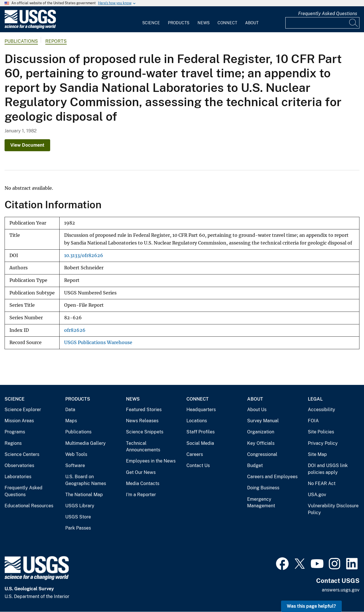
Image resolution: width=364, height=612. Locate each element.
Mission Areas (19, 421)
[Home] (30, 28)
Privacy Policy (323, 443)
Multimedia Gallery (86, 443)
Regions (13, 443)
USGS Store (78, 517)
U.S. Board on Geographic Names (86, 480)
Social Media (200, 443)
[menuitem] (151, 19)
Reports (56, 41)
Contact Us (198, 465)
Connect (227, 23)
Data (70, 410)
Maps (71, 421)
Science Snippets (145, 432)
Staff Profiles (201, 432)
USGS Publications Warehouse (98, 343)
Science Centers (22, 454)
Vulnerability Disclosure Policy (333, 509)
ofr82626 (75, 330)
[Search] (354, 23)
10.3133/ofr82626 (84, 255)
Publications (21, 41)
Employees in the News (151, 461)
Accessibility (322, 410)
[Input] (322, 23)
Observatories (19, 465)
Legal (315, 399)
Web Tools (76, 454)
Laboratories (18, 477)
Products (179, 23)
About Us (257, 410)
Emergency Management (261, 503)
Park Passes (78, 528)
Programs (15, 432)
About (252, 23)
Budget (255, 465)
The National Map (84, 495)
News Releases (142, 421)
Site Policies (321, 432)
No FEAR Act (322, 483)
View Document (27, 145)
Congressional (262, 454)
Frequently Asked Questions (328, 14)
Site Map (317, 454)
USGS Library (80, 506)
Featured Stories (144, 410)
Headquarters (201, 410)
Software (75, 465)
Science (151, 23)
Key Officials (261, 443)
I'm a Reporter (141, 495)
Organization (261, 432)
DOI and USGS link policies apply (328, 469)
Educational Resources (29, 506)
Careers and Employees (272, 477)
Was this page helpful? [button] (311, 606)
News (204, 23)
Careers (195, 454)
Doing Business (263, 488)
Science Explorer (23, 410)
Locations (197, 421)
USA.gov (317, 495)
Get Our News (141, 472)
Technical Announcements (143, 447)
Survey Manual (263, 421)
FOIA (313, 421)
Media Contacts (143, 483)
